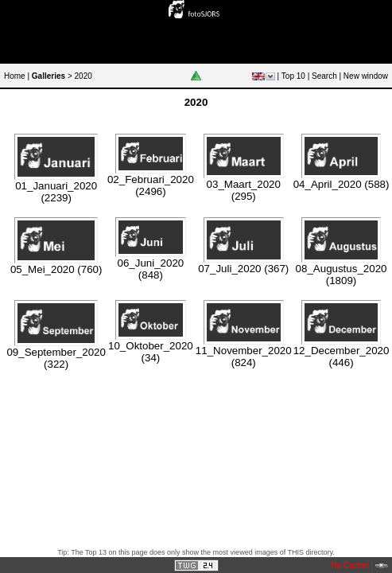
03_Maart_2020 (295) (244, 190)
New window (366, 76)
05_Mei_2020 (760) (56, 269)
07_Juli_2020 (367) (243, 269)
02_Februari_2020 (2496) (151, 185)
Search (324, 76)
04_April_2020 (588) (342, 184)
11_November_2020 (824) (244, 357)
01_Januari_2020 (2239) (56, 192)
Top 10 (293, 76)
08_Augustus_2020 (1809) (342, 275)
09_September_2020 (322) (56, 358)
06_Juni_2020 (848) (151, 269)
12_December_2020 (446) (342, 357)
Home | (17, 76)
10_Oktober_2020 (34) (151, 352)
